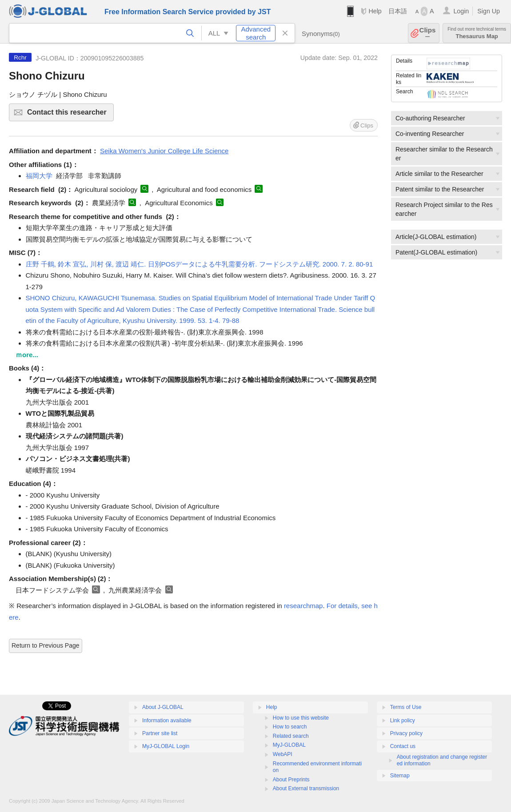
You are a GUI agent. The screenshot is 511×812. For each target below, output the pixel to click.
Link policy (403, 720)
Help (375, 11)
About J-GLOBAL (163, 707)
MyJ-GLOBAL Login (166, 746)
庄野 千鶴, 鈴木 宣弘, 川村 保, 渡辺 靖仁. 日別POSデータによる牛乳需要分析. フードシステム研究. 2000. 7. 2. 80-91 (200, 264)
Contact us (403, 746)
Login (461, 11)
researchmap (303, 606)
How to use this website (301, 718)
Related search (291, 736)
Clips (428, 33)
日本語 (398, 11)
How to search (290, 727)
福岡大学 (39, 176)
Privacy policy (406, 733)
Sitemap (400, 776)
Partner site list (160, 733)
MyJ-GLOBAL (289, 745)
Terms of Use (406, 707)
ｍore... (27, 355)
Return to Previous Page (46, 645)
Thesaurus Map (477, 33)
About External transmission (306, 788)
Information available (167, 720)
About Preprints (291, 780)
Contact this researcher (69, 115)
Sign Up (489, 11)
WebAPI (283, 754)
